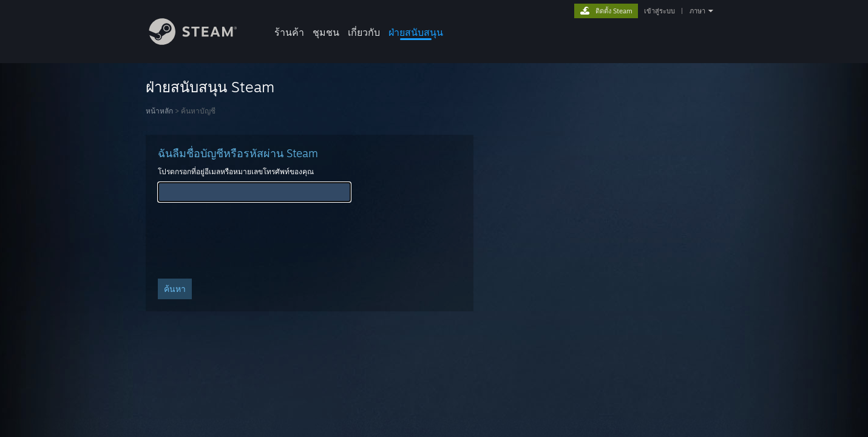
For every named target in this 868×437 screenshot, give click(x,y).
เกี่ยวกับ (364, 32)
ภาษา (697, 11)
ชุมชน (326, 32)
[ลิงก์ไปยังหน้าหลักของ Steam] (202, 42)
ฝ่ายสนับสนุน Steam (210, 87)
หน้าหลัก (159, 111)
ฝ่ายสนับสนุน (416, 32)
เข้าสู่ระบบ (659, 11)
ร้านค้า (289, 32)
